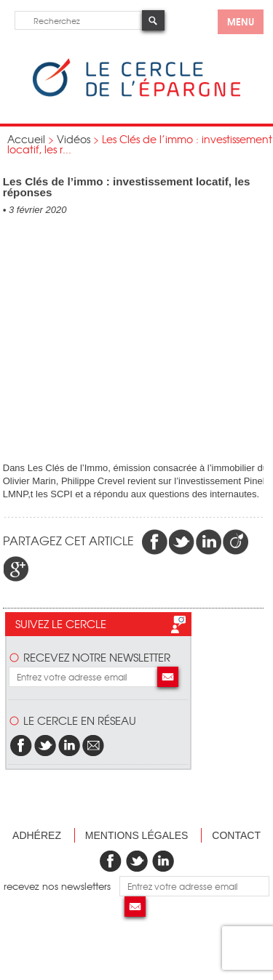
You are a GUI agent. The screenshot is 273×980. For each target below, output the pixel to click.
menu (241, 21)
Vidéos (74, 139)
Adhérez (37, 835)
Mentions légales (137, 835)
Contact (236, 835)
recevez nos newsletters (62, 886)
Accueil (26, 139)
